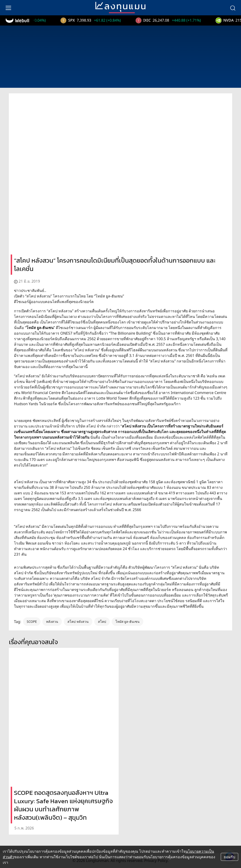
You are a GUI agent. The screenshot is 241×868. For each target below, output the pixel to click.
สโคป (102, 622)
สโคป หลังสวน (78, 622)
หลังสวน (52, 622)
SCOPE (32, 622)
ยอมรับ (229, 857)
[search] (233, 8)
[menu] (8, 8)
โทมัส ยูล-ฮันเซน (127, 622)
